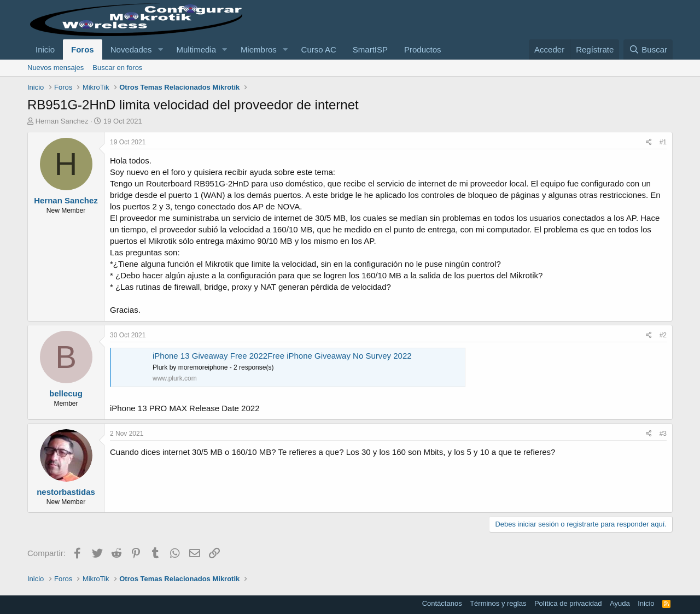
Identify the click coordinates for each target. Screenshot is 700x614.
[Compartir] (649, 142)
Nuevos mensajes (56, 68)
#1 (663, 142)
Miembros (259, 49)
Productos (423, 49)
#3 (663, 434)
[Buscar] (648, 49)
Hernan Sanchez (62, 121)
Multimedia (196, 49)
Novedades (131, 49)
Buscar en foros (117, 68)
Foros (83, 49)
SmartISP (370, 49)
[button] (160, 49)
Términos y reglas (498, 603)
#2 (663, 335)
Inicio (45, 49)
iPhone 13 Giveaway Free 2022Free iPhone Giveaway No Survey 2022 (282, 356)
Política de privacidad (568, 603)
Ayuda (620, 603)
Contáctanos (442, 603)
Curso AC (319, 49)
